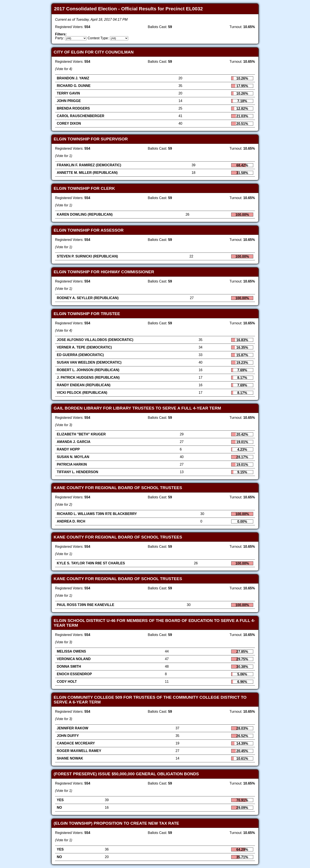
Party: (60, 38)
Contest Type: (98, 38)
